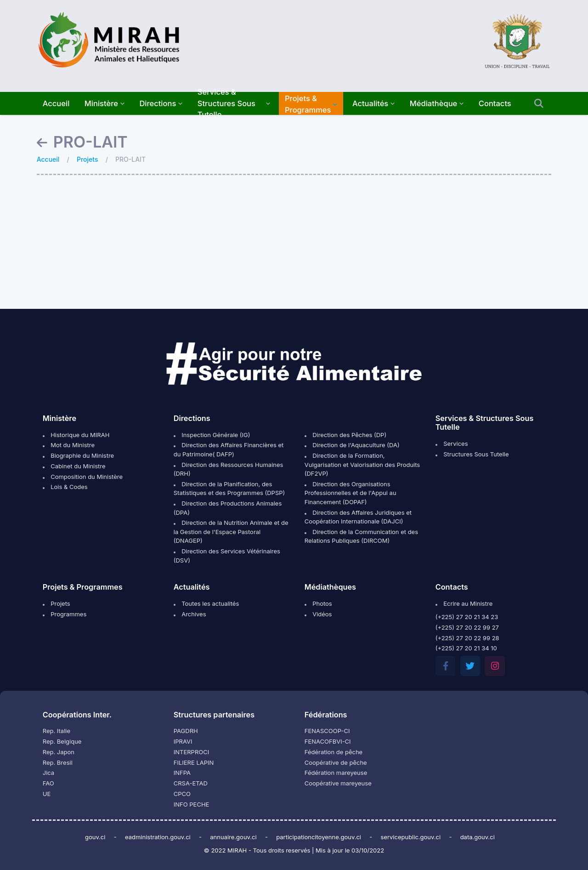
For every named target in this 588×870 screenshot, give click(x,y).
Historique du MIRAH (76, 435)
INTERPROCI (191, 752)
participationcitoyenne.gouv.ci (319, 837)
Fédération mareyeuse (336, 773)
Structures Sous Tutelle (472, 454)
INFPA (182, 773)
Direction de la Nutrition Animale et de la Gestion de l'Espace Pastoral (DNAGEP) (231, 532)
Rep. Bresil (58, 762)
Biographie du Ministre (78, 455)
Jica (48, 773)
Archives (190, 614)
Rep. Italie (57, 731)
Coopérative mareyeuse (338, 783)
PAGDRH (186, 731)
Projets (87, 159)
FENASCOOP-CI (327, 731)
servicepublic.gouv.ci (411, 837)
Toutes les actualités (206, 603)
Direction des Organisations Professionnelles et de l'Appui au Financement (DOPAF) (351, 493)
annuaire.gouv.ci (233, 837)
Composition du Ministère (83, 477)
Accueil (48, 159)
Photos (318, 603)
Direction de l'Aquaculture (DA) (352, 445)
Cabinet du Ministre (74, 466)
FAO (48, 783)
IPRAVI (183, 741)
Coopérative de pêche (336, 762)
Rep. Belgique (62, 741)
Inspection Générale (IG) (212, 435)
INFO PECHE (192, 804)
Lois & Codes (65, 487)
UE (47, 794)
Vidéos (318, 614)
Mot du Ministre (69, 445)
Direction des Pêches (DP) (345, 435)
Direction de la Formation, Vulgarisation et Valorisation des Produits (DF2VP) (362, 464)
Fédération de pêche (334, 752)
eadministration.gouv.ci (158, 837)
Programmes (65, 614)
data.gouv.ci (478, 837)
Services (452, 444)
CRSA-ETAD (191, 783)
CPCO (182, 794)
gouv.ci (95, 837)
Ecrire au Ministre (464, 603)
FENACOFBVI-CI (328, 741)
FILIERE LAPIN (194, 762)
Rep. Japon (59, 752)
